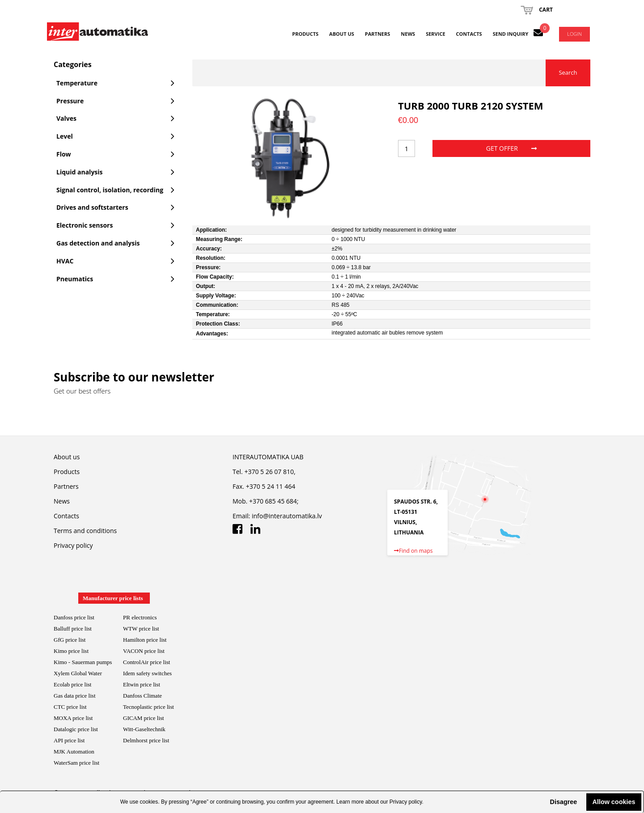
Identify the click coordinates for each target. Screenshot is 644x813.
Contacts (469, 34)
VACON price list (144, 651)
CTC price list (70, 707)
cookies (149, 802)
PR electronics (140, 617)
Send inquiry (511, 34)
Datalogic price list (76, 729)
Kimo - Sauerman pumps (83, 662)
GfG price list (70, 640)
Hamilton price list (145, 640)
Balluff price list (73, 629)
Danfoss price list (74, 617)
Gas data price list (75, 696)
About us (342, 34)
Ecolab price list (72, 684)
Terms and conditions (85, 531)
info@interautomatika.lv (287, 516)
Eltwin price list (142, 684)
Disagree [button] (563, 802)
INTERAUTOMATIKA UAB (268, 457)
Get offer (511, 148)
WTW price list (141, 629)
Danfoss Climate (142, 696)
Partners (378, 34)
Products (305, 34)
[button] (542, 802)
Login (574, 34)
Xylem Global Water (78, 673)
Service (435, 34)
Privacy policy (406, 802)
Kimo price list (71, 651)
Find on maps (413, 551)
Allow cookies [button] (614, 802)
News (408, 34)
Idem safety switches (147, 673)
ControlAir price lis (146, 662)
